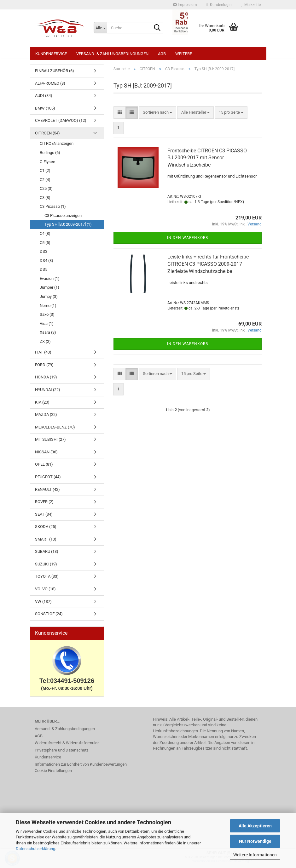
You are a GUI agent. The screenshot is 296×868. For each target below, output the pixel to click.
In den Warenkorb (188, 241)
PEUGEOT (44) (48, 480)
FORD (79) (44, 368)
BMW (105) (45, 111)
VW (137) (43, 605)
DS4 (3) (46, 264)
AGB (162, 54)
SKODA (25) (46, 530)
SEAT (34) (44, 517)
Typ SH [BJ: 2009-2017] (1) (68, 227)
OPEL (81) (44, 467)
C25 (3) (46, 192)
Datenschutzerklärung (35, 849)
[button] (120, 116)
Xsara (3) (48, 335)
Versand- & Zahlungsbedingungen (112, 54)
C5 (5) (45, 246)
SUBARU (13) (47, 555)
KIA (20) (42, 405)
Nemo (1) (48, 309)
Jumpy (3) (49, 300)
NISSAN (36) (46, 455)
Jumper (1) (49, 290)
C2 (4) (45, 183)
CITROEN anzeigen (57, 147)
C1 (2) (45, 174)
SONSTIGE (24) (49, 617)
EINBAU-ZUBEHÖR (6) (55, 74)
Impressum (185, 5)
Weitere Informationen (255, 855)
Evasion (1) (50, 282)
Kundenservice (51, 54)
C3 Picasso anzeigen (63, 219)
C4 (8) (45, 237)
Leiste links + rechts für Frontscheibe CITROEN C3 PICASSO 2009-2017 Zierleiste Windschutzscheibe (208, 267)
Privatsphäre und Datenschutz (61, 753)
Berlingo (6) (50, 156)
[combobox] (157, 116)
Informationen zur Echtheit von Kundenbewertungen (81, 767)
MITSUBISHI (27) (50, 443)
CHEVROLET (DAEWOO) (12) (61, 124)
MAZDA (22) (46, 418)
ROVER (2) (44, 505)
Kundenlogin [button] (219, 5)
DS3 (44, 255)
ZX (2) (45, 345)
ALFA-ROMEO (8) (50, 86)
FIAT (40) (43, 355)
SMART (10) (46, 542)
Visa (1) (47, 327)
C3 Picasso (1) (53, 210)
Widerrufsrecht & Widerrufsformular (67, 746)
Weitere (184, 54)
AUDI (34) (44, 99)
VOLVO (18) (45, 592)
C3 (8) (45, 201)
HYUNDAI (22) (48, 393)
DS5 (44, 272)
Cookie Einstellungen (53, 774)
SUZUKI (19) (46, 567)
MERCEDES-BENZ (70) (55, 430)
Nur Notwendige (255, 841)
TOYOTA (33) (47, 579)
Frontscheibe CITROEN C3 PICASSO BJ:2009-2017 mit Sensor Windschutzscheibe (207, 161)
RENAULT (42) (47, 493)
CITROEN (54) (47, 136)
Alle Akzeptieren (255, 826)
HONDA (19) (46, 380)
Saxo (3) (47, 318)
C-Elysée (47, 165)
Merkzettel (251, 5)
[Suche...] (100, 28)
